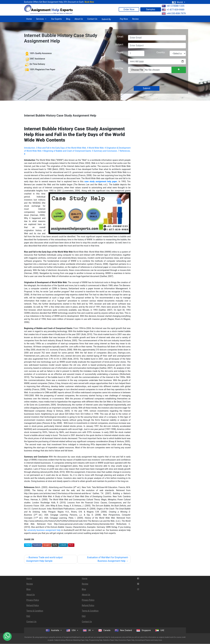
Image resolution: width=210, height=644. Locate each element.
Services (41, 19)
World (178, 2)
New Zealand (123, 630)
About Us (79, 19)
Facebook (37, 545)
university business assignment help (44, 530)
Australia (54, 630)
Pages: (120, 52)
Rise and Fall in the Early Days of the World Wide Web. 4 (63, 148)
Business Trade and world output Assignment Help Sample (44, 559)
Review (135, 19)
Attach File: (118, 68)
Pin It (71, 545)
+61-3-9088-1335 (173, 6)
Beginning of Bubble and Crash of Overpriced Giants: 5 (69, 151)
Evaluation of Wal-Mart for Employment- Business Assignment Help (108, 559)
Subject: (119, 44)
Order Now (129, 9)
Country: (161, 52)
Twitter (28, 545)
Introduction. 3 (31, 148)
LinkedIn (63, 545)
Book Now (89, 2)
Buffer (55, 545)
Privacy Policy (33, 600)
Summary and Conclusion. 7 (107, 151)
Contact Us (92, 19)
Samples (151, 9)
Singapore (144, 630)
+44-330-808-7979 (174, 13)
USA (72, 630)
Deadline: (119, 60)
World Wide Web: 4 (97, 148)
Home (29, 19)
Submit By (106, 19)
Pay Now (124, 19)
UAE (160, 630)
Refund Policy (33, 605)
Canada (104, 630)
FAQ (28, 616)
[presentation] (150, 80)
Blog (68, 19)
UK (88, 630)
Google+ (47, 545)
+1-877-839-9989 (173, 10)
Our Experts (56, 19)
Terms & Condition (35, 611)
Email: (120, 37)
